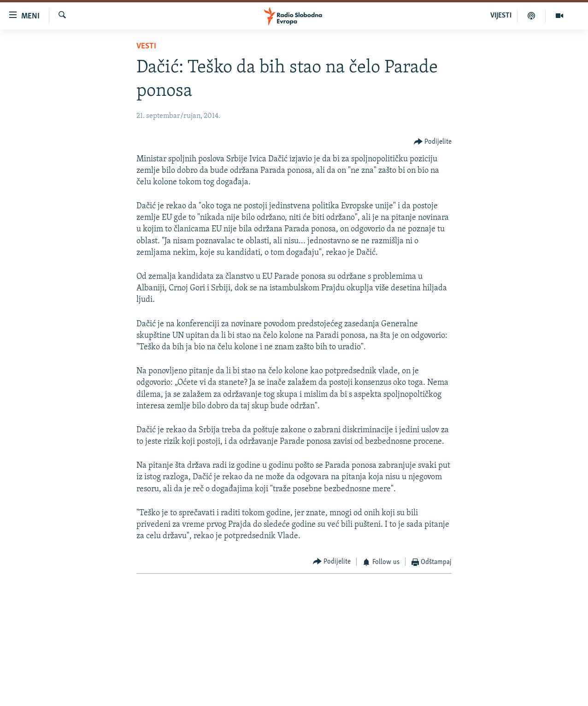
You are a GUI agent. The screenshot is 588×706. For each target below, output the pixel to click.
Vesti (146, 46)
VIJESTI (501, 16)
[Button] (433, 142)
